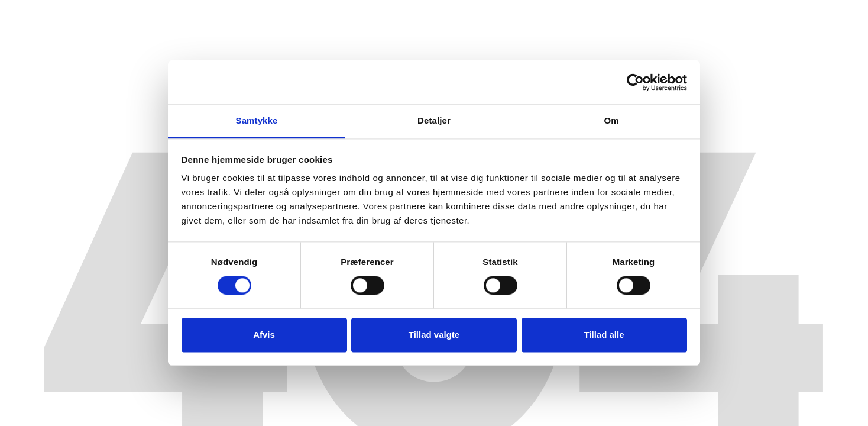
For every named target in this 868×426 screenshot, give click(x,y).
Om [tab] (611, 120)
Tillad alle (604, 335)
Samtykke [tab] (257, 120)
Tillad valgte (434, 335)
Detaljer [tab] (434, 120)
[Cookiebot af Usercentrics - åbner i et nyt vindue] (635, 82)
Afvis (264, 335)
